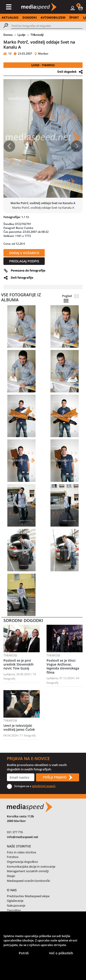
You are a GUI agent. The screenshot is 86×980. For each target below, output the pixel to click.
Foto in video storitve (21, 852)
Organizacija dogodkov (22, 862)
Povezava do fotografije (28, 270)
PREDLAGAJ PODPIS (24, 261)
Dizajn (11, 876)
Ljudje (21, 35)
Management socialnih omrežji (28, 871)
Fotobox (13, 857)
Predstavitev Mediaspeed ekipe (28, 896)
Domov (8, 35)
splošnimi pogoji (44, 786)
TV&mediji (37, 35)
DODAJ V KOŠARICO (24, 253)
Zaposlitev (14, 910)
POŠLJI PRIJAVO (58, 777)
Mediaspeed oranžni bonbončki (28, 881)
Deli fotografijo (22, 278)
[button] (80, 8)
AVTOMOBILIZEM (53, 17)
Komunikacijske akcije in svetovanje (31, 866)
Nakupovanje (16, 905)
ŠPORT (74, 17)
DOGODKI (30, 17)
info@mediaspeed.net (22, 837)
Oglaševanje (15, 901)
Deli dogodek (67, 72)
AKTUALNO (10, 17)
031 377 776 (15, 832)
